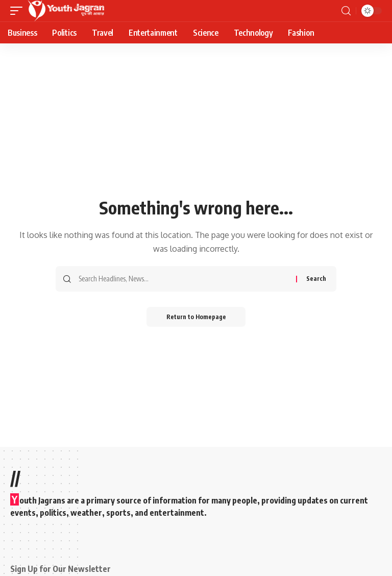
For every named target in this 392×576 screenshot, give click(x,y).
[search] (346, 11)
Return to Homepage (196, 317)
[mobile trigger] (19, 11)
